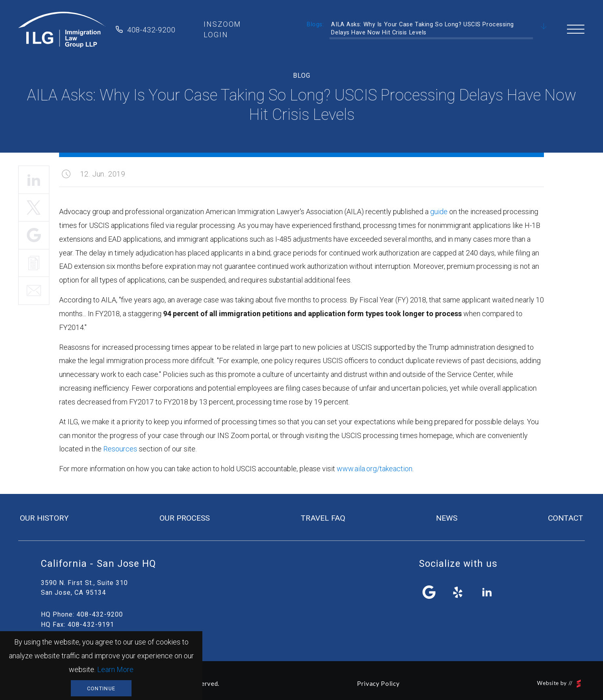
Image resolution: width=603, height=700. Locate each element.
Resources (120, 449)
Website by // (559, 684)
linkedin (487, 592)
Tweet (34, 208)
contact (566, 518)
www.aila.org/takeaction (375, 469)
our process (185, 518)
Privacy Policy (378, 683)
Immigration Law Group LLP (62, 30)
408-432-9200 (151, 30)
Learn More (115, 669)
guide (439, 212)
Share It (34, 235)
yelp (458, 592)
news (447, 518)
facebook (429, 592)
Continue (101, 688)
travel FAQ (323, 518)
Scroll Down (544, 27)
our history (44, 518)
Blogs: (315, 24)
